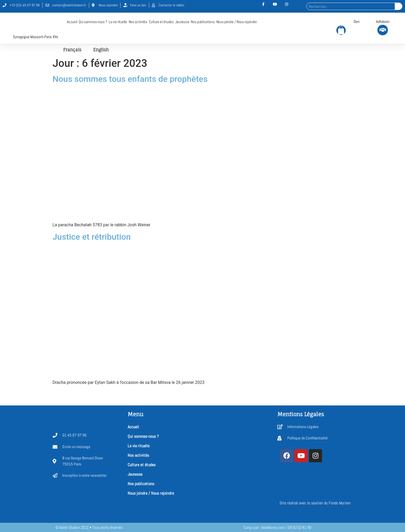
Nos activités (138, 22)
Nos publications (203, 22)
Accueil (72, 22)
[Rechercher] (398, 6)
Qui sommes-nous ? (93, 22)
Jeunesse (182, 22)
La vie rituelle (118, 22)
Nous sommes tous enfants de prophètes (130, 79)
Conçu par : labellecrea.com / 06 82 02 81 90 (278, 527)
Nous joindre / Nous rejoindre (237, 22)
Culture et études (161, 22)
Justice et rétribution (92, 237)
